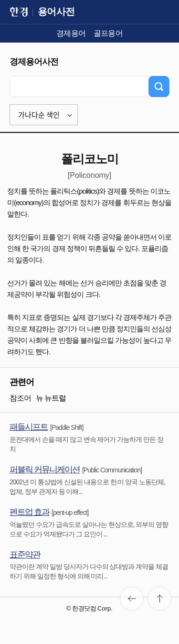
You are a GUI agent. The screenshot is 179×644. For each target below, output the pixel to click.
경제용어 (71, 33)
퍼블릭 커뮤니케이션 (45, 469)
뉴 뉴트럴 (51, 398)
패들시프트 (29, 427)
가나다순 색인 (39, 115)
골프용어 (108, 33)
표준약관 (25, 555)
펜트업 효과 (29, 512)
